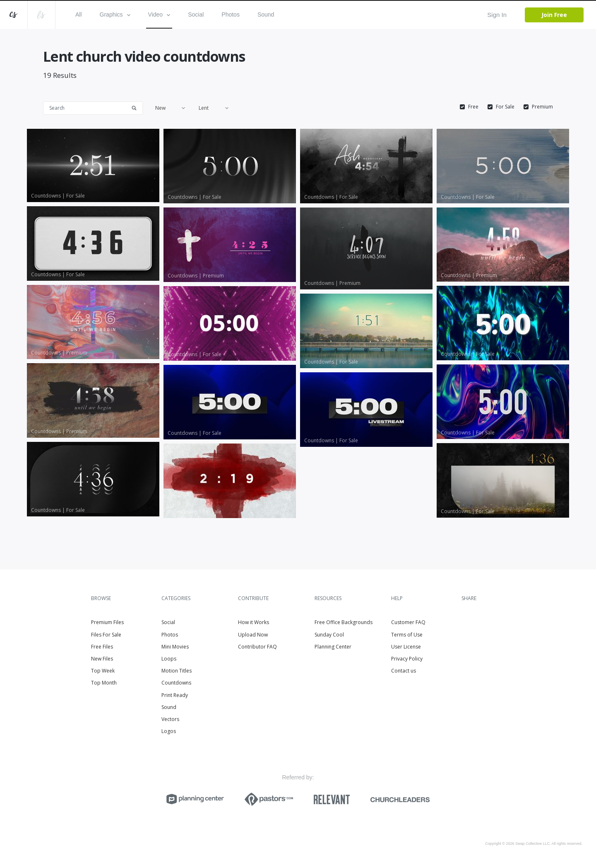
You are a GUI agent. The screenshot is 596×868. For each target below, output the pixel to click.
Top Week (103, 671)
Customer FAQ (408, 622)
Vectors (170, 719)
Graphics (115, 14)
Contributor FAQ (257, 647)
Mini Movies (175, 647)
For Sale (505, 107)
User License (406, 647)
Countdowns (176, 683)
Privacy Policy (407, 659)
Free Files (102, 647)
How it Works (254, 622)
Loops (169, 659)
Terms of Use (407, 635)
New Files (102, 659)
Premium (542, 107)
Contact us (404, 671)
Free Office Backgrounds (344, 622)
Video (159, 14)
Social (196, 14)
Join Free (554, 15)
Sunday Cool (329, 635)
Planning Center (333, 647)
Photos (231, 14)
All (79, 14)
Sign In (497, 15)
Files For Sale (106, 635)
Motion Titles (177, 671)
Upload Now (253, 635)
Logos (169, 731)
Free (473, 107)
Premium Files (107, 622)
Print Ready (175, 695)
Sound (266, 14)
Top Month (104, 683)
